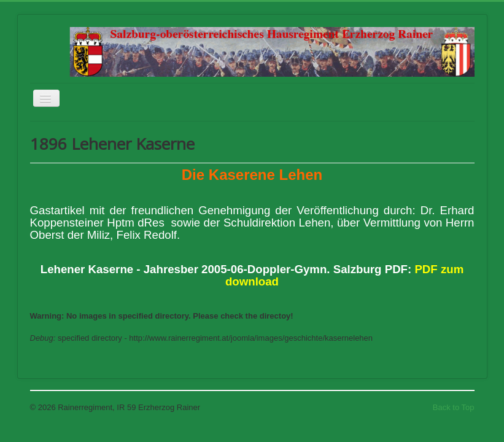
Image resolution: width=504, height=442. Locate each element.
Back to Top (454, 407)
